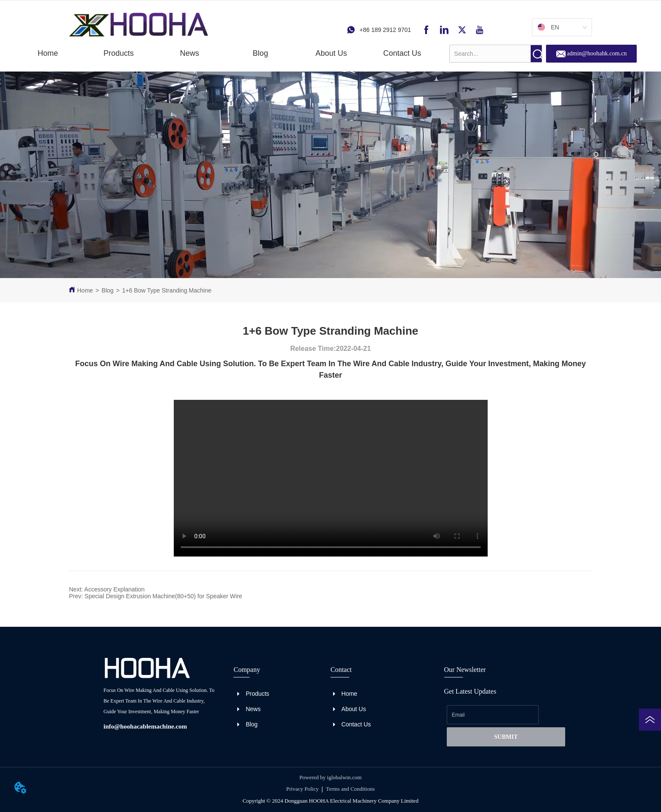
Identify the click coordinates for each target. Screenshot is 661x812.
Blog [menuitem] (260, 53)
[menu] (225, 53)
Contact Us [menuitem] (402, 53)
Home (85, 290)
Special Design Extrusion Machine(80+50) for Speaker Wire (164, 596)
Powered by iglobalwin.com (330, 777)
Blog (108, 290)
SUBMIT (506, 737)
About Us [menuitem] (331, 53)
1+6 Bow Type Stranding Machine (167, 290)
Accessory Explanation (115, 589)
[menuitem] (119, 53)
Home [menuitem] (48, 53)
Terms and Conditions (350, 789)
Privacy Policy (302, 789)
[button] (119, 53)
